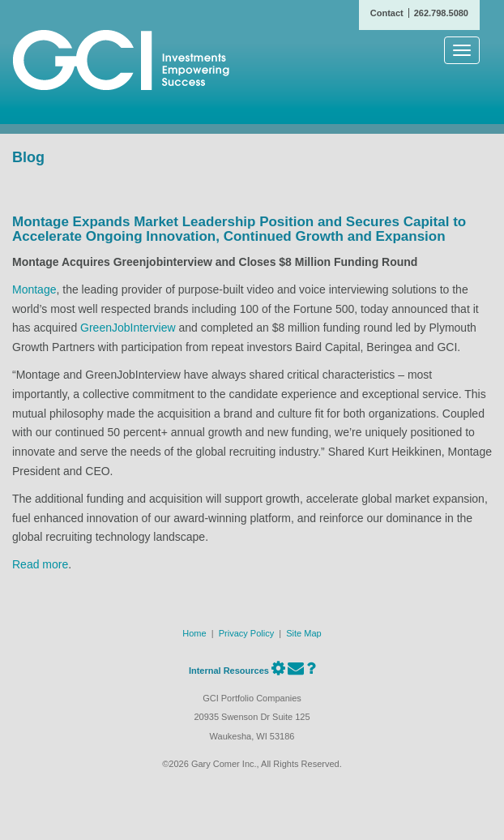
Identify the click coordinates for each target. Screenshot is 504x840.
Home (194, 633)
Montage (34, 289)
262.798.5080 (441, 13)
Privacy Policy (246, 633)
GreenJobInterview (128, 328)
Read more (40, 564)
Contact (387, 13)
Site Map (303, 633)
